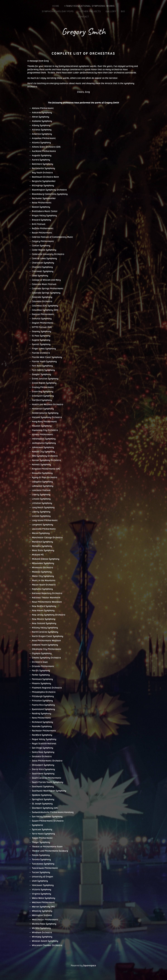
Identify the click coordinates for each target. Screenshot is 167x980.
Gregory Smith (83, 31)
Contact (83, 17)
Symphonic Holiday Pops (58, 11)
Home (56, 6)
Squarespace (90, 965)
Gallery (111, 11)
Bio (123, 11)
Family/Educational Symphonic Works (90, 6)
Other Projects (91, 11)
